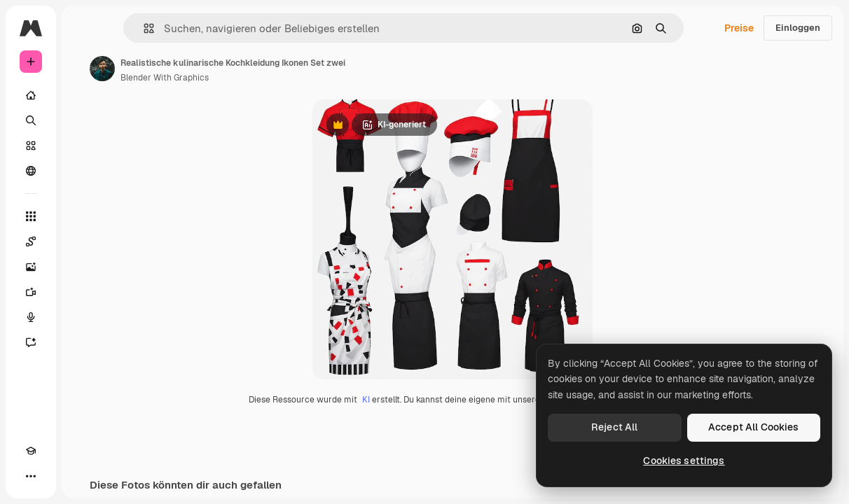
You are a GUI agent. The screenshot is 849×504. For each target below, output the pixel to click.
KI (366, 400)
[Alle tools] (31, 216)
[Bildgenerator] (31, 267)
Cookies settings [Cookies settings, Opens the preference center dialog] (684, 461)
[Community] (31, 171)
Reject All (614, 427)
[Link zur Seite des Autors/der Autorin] (102, 69)
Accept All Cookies (754, 427)
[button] (143, 28)
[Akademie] (31, 451)
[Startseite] (31, 95)
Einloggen (798, 28)
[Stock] (31, 146)
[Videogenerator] (31, 292)
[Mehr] (31, 476)
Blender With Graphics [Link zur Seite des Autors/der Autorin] (165, 78)
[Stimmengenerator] (31, 317)
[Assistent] (31, 342)
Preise (739, 28)
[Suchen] (31, 120)
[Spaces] (31, 241)
